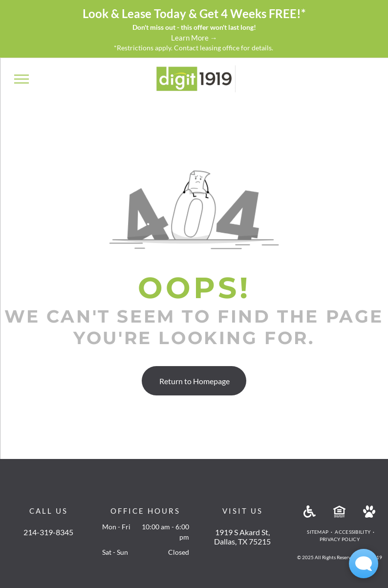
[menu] (22, 79)
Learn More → (194, 38)
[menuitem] (318, 532)
